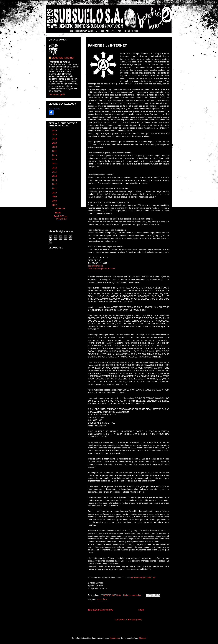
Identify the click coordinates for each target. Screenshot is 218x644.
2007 (55, 205)
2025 (55, 134)
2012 (55, 184)
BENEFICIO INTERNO (63, 58)
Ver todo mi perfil (57, 94)
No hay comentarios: (133, 595)
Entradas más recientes (101, 610)
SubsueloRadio (54, 109)
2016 (55, 168)
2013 (55, 180)
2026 (55, 130)
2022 (55, 147)
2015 (55, 172)
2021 (55, 151)
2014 (55, 176)
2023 (55, 143)
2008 (55, 201)
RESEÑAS (102, 599)
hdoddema (115, 638)
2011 (55, 188)
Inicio (141, 610)
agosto (58, 213)
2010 (55, 193)
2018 (55, 159)
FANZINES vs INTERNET (107, 45)
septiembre (60, 208)
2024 (55, 139)
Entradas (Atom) (135, 620)
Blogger (142, 638)
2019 (55, 155)
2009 (55, 197)
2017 (55, 164)
